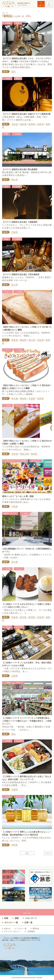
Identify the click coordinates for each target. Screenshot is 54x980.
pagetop (27, 913)
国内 (14, 72)
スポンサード (31, 918)
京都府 (32, 398)
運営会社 (36, 929)
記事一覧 (41, 5)
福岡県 (41, 398)
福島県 (23, 124)
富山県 (15, 285)
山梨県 (15, 676)
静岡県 (32, 124)
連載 (17, 918)
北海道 (15, 124)
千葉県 (15, 506)
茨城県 (15, 232)
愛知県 (23, 340)
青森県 (15, 340)
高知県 (41, 340)
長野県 (15, 845)
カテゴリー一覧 (11, 923)
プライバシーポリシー (12, 931)
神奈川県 (24, 454)
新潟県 (23, 617)
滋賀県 (41, 124)
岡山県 (15, 180)
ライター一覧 (21, 929)
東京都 (15, 398)
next (47, 853)
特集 (6, 918)
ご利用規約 (31, 931)
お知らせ (7, 929)
